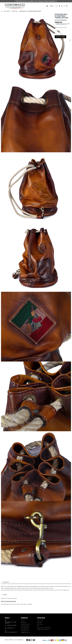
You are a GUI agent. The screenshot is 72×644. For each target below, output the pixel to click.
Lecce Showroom (25, 631)
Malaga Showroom (25, 632)
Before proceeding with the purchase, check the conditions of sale (63, 24)
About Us (23, 621)
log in (25, 604)
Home (2, 11)
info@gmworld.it (11, 628)
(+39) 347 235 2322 (49, 1)
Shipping (39, 622)
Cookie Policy (48, 627)
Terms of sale (40, 621)
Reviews (5, 595)
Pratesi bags (15, 11)
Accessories (7, 11)
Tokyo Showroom (25, 629)
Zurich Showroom (25, 627)
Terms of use (40, 624)
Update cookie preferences (43, 629)
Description (6, 582)
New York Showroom (26, 624)
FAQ (38, 626)
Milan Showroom (25, 626)
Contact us (24, 622)
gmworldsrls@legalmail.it (11, 632)
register (30, 604)
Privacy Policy (40, 627)
